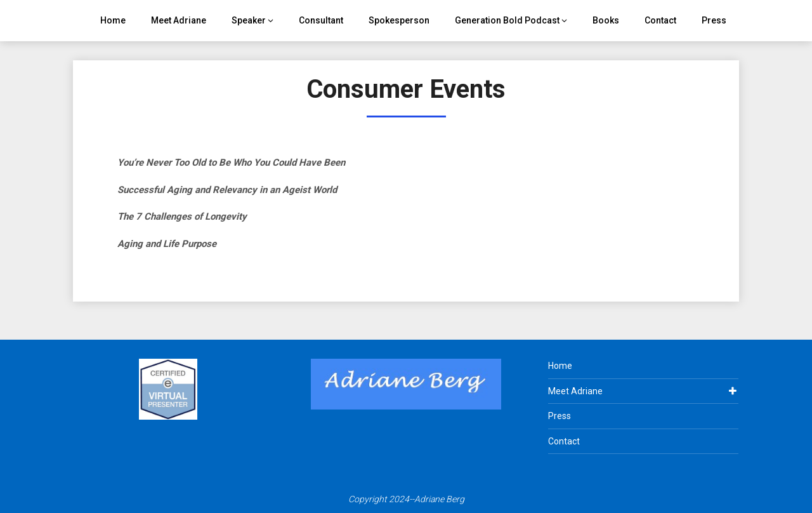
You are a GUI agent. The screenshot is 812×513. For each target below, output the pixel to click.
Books (606, 20)
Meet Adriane (179, 20)
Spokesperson (399, 20)
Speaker (249, 20)
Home (113, 20)
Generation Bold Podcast (507, 20)
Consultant (321, 20)
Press (714, 20)
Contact (660, 20)
